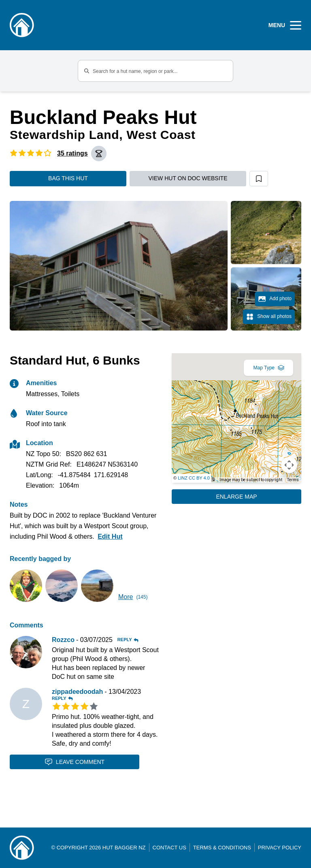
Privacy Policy (280, 848)
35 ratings (72, 153)
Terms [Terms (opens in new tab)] (293, 480)
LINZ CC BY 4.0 (194, 478)
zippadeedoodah (77, 692)
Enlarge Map (236, 497)
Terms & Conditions (222, 848)
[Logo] (22, 25)
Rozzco (63, 640)
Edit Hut (110, 536)
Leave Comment (75, 762)
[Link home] (22, 848)
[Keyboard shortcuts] (212, 479)
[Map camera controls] (289, 465)
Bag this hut (68, 178)
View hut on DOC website (188, 178)
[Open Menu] (285, 25)
